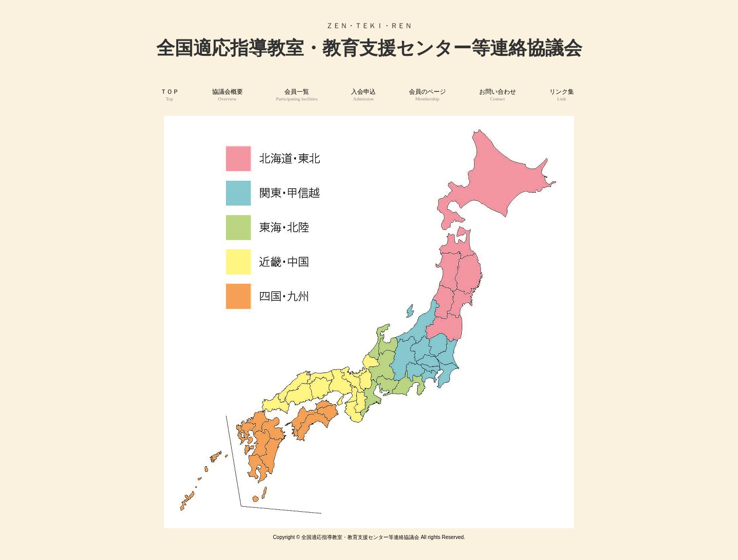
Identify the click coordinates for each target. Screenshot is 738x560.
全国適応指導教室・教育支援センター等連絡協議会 (369, 48)
